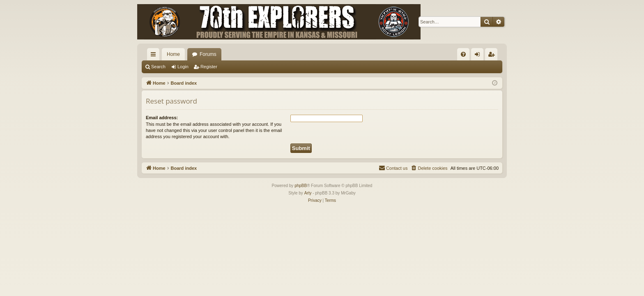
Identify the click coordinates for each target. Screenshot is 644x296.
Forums (208, 54)
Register (209, 67)
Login (183, 67)
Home (173, 54)
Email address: (162, 118)
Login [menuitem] (479, 56)
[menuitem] (463, 54)
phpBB (301, 186)
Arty (308, 193)
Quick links (155, 56)
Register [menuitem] (493, 56)
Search (158, 67)
